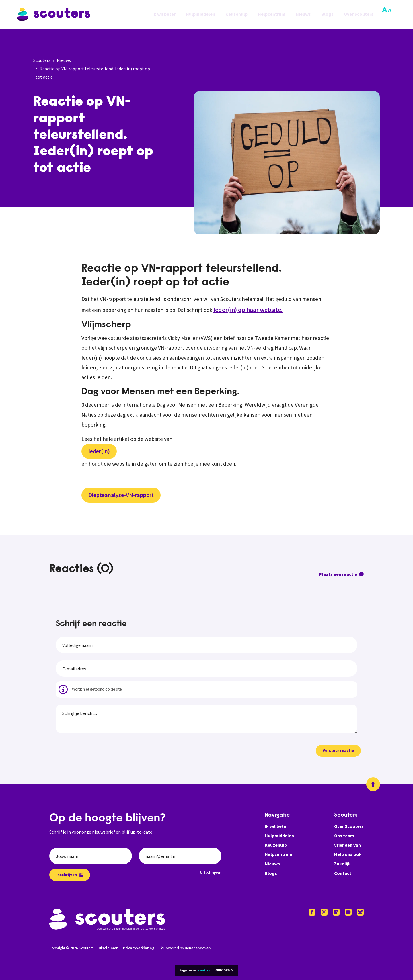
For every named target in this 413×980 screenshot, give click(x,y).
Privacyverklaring (139, 948)
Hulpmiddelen (200, 14)
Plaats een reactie (341, 574)
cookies (204, 970)
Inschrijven (70, 875)
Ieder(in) (99, 451)
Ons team (344, 836)
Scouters (42, 60)
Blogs (327, 14)
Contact (343, 873)
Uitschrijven (211, 872)
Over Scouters (359, 14)
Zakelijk (342, 864)
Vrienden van (347, 845)
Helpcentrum (272, 14)
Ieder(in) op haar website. (248, 310)
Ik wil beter (164, 14)
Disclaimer (108, 948)
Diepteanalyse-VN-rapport (121, 495)
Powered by (185, 948)
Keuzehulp (236, 14)
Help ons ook (348, 854)
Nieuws (303, 14)
